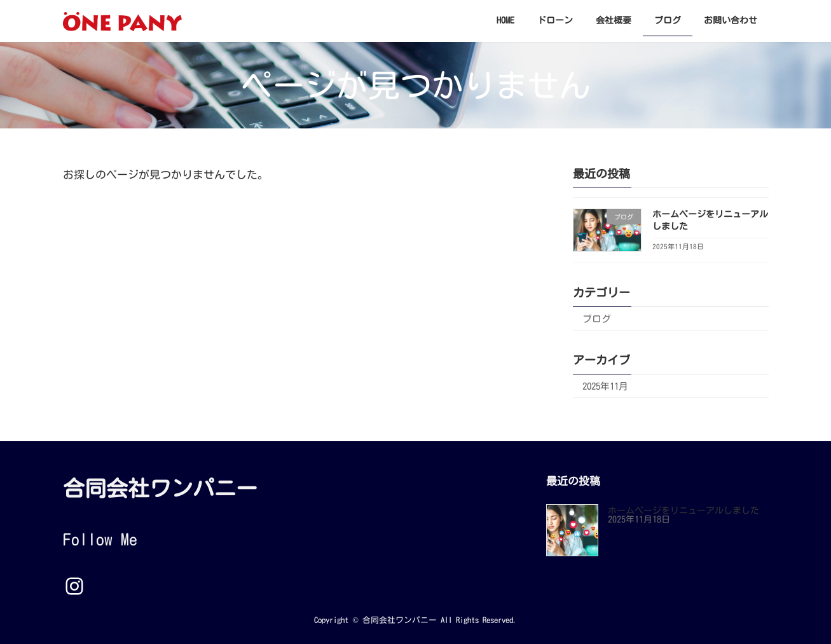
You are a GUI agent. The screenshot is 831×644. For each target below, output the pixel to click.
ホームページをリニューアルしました (683, 511)
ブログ (597, 319)
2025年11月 (605, 386)
